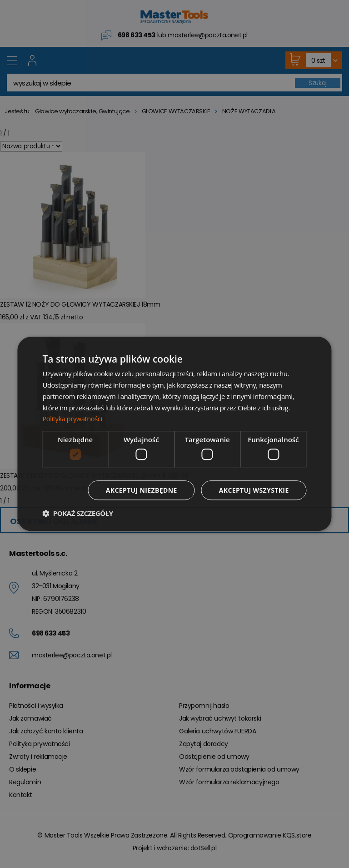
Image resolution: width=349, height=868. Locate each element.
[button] (77, 514)
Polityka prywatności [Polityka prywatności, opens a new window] (73, 419)
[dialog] (174, 434)
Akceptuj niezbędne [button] (141, 490)
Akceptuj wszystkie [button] (254, 490)
